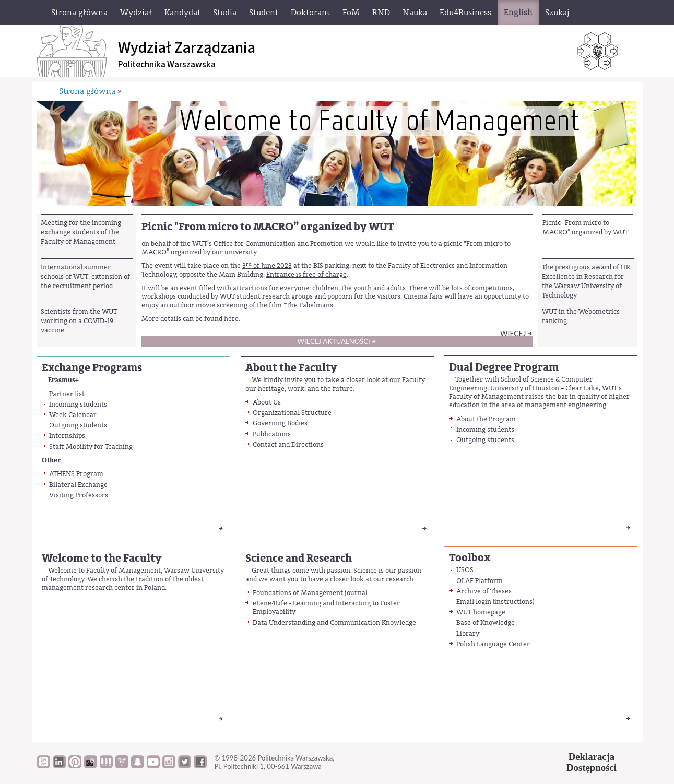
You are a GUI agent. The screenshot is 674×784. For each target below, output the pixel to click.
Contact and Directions (288, 444)
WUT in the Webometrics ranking (581, 316)
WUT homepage (481, 612)
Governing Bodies (280, 423)
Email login (474, 602)
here (231, 319)
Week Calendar (73, 415)
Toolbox (470, 558)
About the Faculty (291, 368)
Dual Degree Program (504, 367)
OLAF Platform (480, 581)
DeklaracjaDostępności (592, 762)
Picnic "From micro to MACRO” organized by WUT (585, 227)
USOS (465, 570)
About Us (267, 402)
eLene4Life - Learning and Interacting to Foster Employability (326, 607)
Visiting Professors (79, 495)
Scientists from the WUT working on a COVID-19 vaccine (79, 321)
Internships (67, 436)
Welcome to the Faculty (102, 558)
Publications (272, 434)
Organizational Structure (292, 413)
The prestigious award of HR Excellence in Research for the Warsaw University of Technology (586, 281)
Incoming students (78, 404)
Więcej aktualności (333, 341)
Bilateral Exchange (78, 485)
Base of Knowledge (486, 622)
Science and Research (299, 558)
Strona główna (87, 91)
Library (468, 633)
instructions (513, 602)
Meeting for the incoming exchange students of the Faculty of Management (81, 232)
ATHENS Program (76, 474)
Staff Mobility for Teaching (91, 447)
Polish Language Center (493, 644)
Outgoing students (78, 425)
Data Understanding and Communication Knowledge (334, 622)
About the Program (486, 419)
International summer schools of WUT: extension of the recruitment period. (85, 277)
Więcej (513, 333)
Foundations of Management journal (310, 593)
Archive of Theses (484, 591)
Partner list (67, 394)
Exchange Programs (92, 368)
